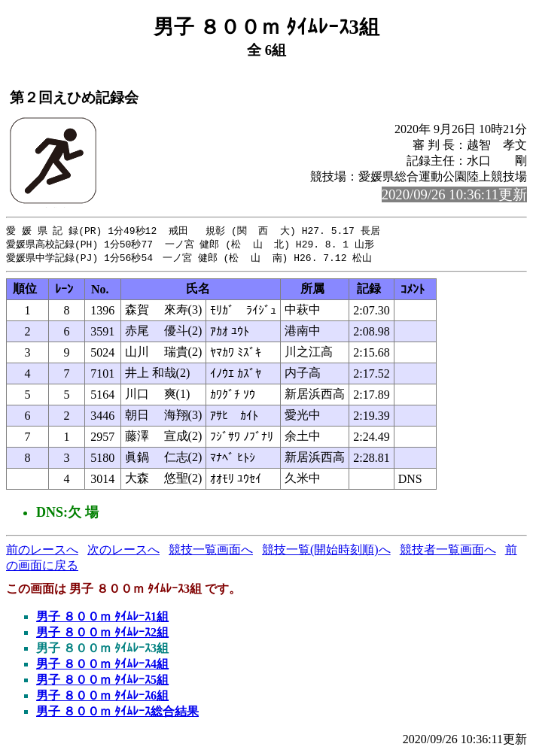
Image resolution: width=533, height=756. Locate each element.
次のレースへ (123, 552)
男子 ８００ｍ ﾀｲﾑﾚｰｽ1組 (102, 619)
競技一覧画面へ (211, 552)
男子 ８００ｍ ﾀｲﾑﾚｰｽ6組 (102, 698)
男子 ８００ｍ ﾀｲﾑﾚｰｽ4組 (102, 666)
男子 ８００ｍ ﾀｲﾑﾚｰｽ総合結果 (117, 713)
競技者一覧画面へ (448, 552)
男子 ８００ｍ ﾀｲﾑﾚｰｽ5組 (102, 682)
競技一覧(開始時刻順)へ (326, 552)
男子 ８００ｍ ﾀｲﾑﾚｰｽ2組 (102, 635)
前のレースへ (42, 552)
